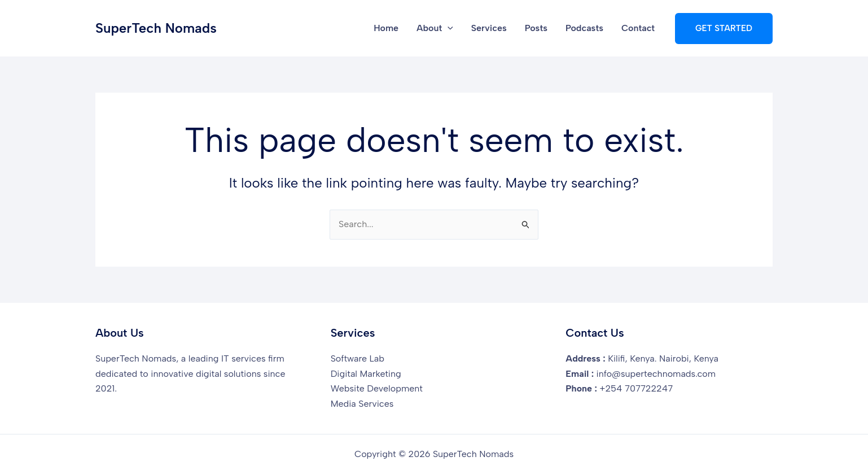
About (435, 28)
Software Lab (358, 358)
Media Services (362, 404)
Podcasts (584, 28)
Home (386, 28)
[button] (448, 28)
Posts (536, 28)
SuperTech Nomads (156, 28)
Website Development (377, 388)
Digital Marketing (366, 374)
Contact (638, 28)
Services (489, 28)
